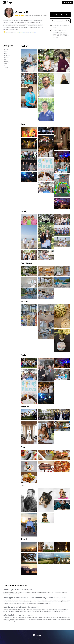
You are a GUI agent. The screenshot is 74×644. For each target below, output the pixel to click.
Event (6, 51)
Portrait (6, 49)
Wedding (7, 62)
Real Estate (7, 55)
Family (6, 53)
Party (6, 59)
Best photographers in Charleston (27, 32)
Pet (5, 66)
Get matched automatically (61, 21)
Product (6, 57)
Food (6, 64)
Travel (6, 68)
